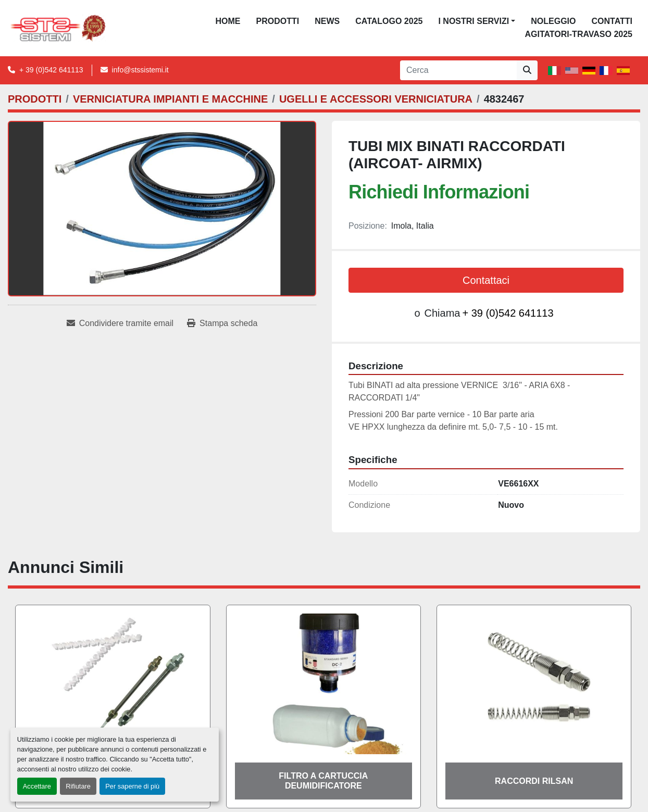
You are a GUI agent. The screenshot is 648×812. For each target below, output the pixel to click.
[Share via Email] (120, 323)
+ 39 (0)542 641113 (51, 70)
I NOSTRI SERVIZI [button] (473, 21)
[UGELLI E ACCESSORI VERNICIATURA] (376, 99)
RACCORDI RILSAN (534, 781)
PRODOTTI (278, 21)
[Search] (458, 70)
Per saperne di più (132, 786)
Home (228, 21)
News (327, 21)
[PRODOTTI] (35, 99)
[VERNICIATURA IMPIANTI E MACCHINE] (170, 99)
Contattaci (486, 280)
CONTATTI (612, 21)
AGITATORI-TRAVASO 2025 (578, 34)
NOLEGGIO (553, 21)
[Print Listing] (222, 323)
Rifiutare (78, 786)
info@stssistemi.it (140, 70)
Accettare (37, 786)
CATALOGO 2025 (389, 21)
